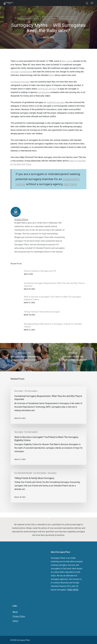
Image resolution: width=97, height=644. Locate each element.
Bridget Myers (21, 219)
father (51, 75)
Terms (15, 621)
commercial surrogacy (47, 89)
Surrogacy (19, 391)
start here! (70, 184)
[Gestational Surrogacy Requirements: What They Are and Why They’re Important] (48, 405)
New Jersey (67, 61)
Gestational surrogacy (20, 82)
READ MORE (73, 590)
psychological (44, 92)
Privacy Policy (19, 616)
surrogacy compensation (21, 72)
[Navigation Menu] (92, 3)
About (15, 612)
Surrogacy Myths (68, 18)
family (72, 161)
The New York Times (22, 164)
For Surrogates (50, 18)
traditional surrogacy (56, 102)
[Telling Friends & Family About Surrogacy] (48, 486)
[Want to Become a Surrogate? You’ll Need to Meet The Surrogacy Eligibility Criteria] (48, 446)
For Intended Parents (30, 18)
